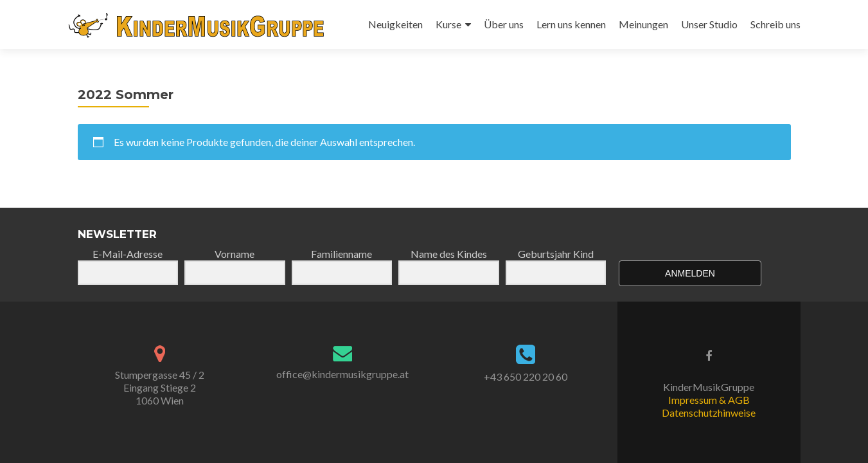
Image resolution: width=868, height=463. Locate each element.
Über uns (504, 24)
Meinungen (643, 24)
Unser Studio (709, 24)
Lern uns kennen (571, 24)
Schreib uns (775, 24)
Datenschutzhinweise (709, 413)
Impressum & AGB (709, 400)
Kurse (448, 24)
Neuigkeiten (395, 24)
